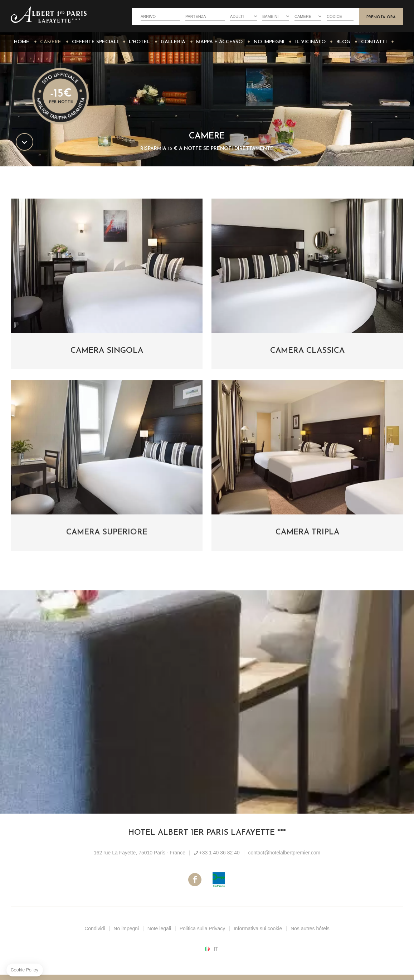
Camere (51, 42)
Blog (343, 42)
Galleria (173, 42)
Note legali (159, 928)
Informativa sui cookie (258, 928)
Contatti (374, 42)
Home (22, 42)
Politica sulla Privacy (203, 928)
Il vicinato (310, 42)
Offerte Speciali (95, 42)
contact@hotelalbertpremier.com (284, 853)
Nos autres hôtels (310, 928)
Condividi (95, 928)
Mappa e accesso (219, 42)
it (216, 949)
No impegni (269, 42)
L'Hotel (139, 42)
